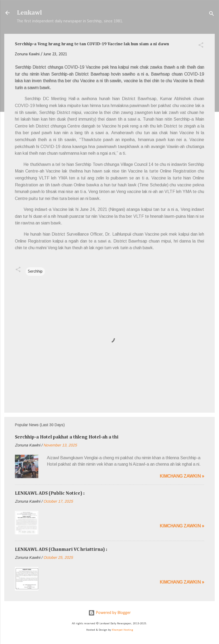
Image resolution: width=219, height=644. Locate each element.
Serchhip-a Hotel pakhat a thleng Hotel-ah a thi (67, 437)
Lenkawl (30, 13)
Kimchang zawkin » (182, 476)
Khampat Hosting (122, 630)
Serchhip (35, 272)
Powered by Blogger (109, 613)
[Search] (212, 15)
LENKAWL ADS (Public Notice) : (50, 493)
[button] (201, 46)
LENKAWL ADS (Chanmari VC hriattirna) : (61, 549)
